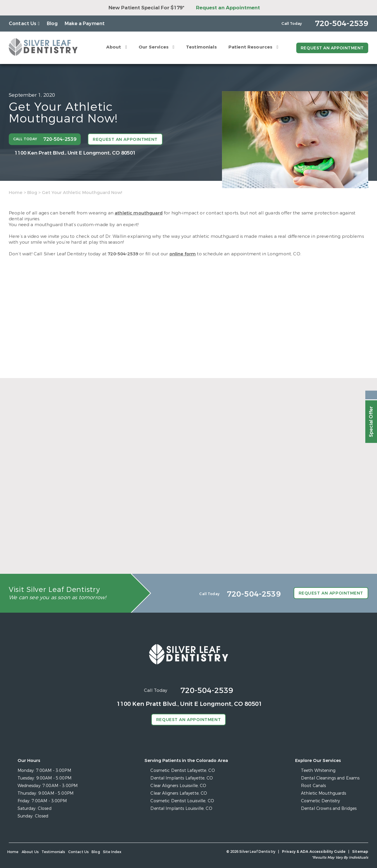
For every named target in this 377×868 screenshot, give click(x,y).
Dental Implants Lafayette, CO (182, 778)
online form (183, 254)
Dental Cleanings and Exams (330, 778)
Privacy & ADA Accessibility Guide (314, 852)
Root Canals (314, 786)
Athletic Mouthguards (324, 793)
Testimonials (200, 47)
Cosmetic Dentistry (321, 801)
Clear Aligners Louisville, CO (179, 786)
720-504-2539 (123, 254)
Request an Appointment (228, 8)
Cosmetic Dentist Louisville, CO (182, 801)
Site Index (112, 852)
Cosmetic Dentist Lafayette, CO (183, 771)
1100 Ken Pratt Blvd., (75, 153)
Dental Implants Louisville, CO (181, 809)
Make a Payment (85, 24)
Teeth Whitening (319, 771)
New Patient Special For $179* (146, 8)
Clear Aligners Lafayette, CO (179, 793)
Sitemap (360, 852)
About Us (30, 852)
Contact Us (23, 24)
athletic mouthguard (139, 213)
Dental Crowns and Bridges (329, 809)
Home (16, 193)
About (113, 47)
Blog (52, 24)
